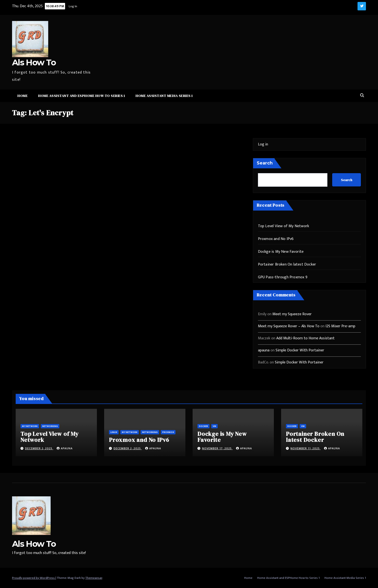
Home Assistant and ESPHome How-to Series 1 (81, 96)
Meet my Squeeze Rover (292, 314)
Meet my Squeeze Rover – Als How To (289, 326)
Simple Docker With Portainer (300, 350)
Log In (73, 6)
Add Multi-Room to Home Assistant (305, 338)
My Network (30, 426)
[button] (362, 96)
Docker (203, 426)
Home (22, 96)
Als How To (34, 62)
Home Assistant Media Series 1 (164, 96)
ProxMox (168, 432)
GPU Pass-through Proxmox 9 (283, 277)
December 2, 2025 (39, 448)
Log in (263, 144)
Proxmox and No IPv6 (276, 239)
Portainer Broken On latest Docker (287, 264)
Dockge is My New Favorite (281, 252)
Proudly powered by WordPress (34, 578)
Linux (114, 432)
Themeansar (94, 578)
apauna (264, 350)
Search (265, 163)
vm (214, 426)
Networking (50, 426)
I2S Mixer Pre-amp (340, 326)
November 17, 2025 (217, 448)
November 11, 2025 (306, 448)
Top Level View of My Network (284, 226)
